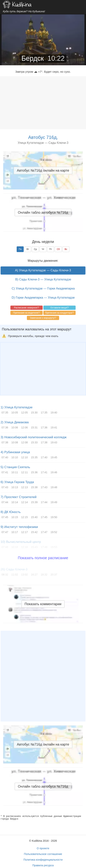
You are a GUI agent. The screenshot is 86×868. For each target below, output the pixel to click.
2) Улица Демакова (15, 422)
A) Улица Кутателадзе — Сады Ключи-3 (43, 270)
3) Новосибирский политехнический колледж (34, 437)
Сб (58, 249)
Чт (43, 249)
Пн (20, 249)
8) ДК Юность (11, 512)
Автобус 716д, (43, 137)
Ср (35, 249)
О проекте (43, 848)
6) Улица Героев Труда (17, 482)
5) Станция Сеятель (15, 467)
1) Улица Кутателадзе (17, 407)
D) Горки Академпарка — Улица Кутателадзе (43, 298)
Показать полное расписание (43, 558)
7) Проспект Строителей (19, 497)
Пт (51, 249)
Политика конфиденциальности (43, 860)
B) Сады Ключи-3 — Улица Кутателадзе (43, 279)
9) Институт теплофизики (19, 527)
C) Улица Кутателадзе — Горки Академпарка (43, 288)
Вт (28, 249)
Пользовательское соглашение (43, 854)
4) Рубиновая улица (15, 452)
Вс (66, 249)
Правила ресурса (43, 865)
